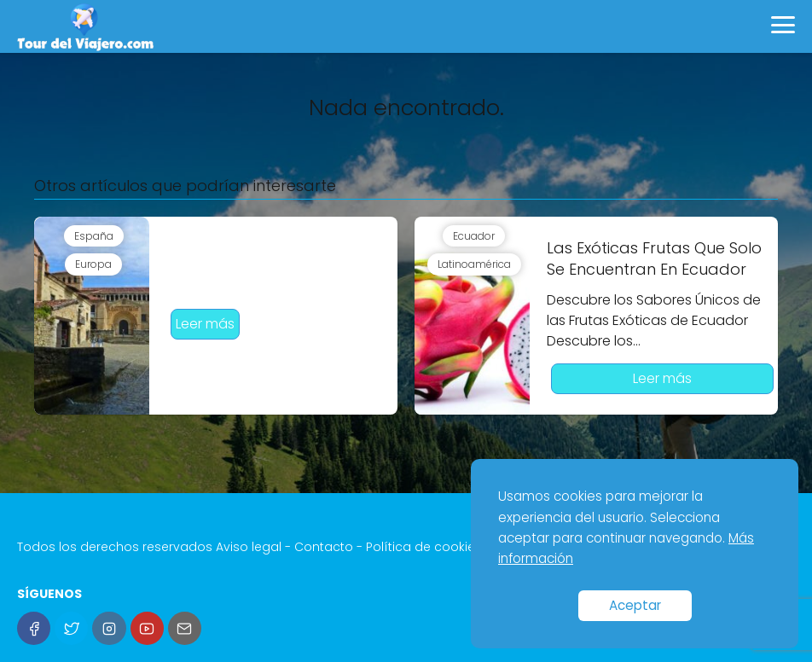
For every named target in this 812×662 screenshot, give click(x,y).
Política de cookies (424, 547)
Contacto (324, 547)
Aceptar (635, 605)
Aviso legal (249, 547)
